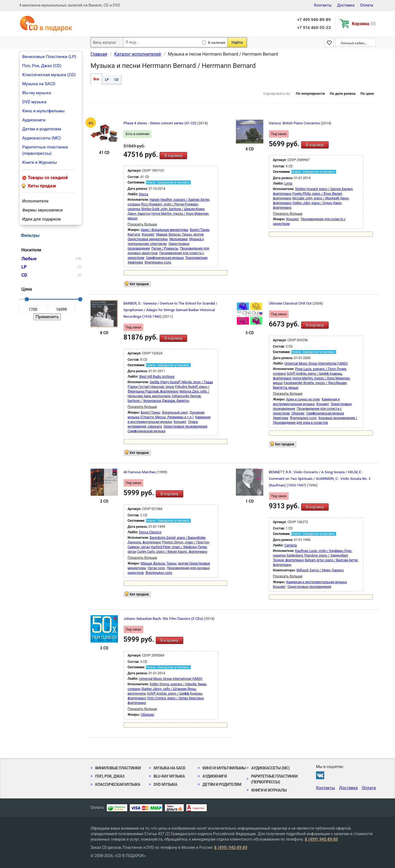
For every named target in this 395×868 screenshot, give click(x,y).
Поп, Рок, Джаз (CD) (42, 66)
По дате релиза (343, 94)
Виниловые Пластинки (118, 768)
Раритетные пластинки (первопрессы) (45, 150)
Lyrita (288, 184)
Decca (144, 194)
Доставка (346, 5)
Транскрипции (196, 258)
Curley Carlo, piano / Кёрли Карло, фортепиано (172, 552)
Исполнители (35, 201)
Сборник (298, 413)
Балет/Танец (200, 230)
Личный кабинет (354, 43)
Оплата (366, 5)
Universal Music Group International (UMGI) (316, 363)
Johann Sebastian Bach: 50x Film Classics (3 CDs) (164, 619)
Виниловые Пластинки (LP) (49, 57)
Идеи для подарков (41, 219)
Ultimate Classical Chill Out (291, 303)
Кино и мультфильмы (43, 111)
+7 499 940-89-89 (314, 20)
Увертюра (135, 262)
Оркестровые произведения (185, 426)
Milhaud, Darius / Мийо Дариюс (320, 570)
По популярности (310, 94)
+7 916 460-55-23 (314, 28)
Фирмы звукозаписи (43, 210)
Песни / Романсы (165, 248)
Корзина (364, 24)
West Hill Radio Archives (157, 377)
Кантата (134, 234)
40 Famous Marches (140, 472)
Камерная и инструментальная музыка (316, 582)
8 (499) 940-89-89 (321, 839)
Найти (237, 42)
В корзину (173, 156)
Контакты (323, 5)
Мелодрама (179, 239)
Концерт (148, 234)
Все (96, 79)
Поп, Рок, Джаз (110, 776)
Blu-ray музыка (37, 93)
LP (107, 80)
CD (117, 80)
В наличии (217, 43)
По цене (367, 94)
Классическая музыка (118, 784)
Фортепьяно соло (158, 262)
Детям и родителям (42, 129)
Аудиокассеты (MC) (42, 138)
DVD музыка (34, 102)
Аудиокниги (34, 120)
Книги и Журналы (40, 162)
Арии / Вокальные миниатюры (164, 230)
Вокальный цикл (175, 412)
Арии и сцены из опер (303, 399)
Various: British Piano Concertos (295, 123)
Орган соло (156, 568)
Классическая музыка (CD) (49, 75)
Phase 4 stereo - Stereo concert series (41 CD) (160, 123)
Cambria (291, 545)
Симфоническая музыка (165, 258)
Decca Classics (150, 532)
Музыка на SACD (39, 84)
